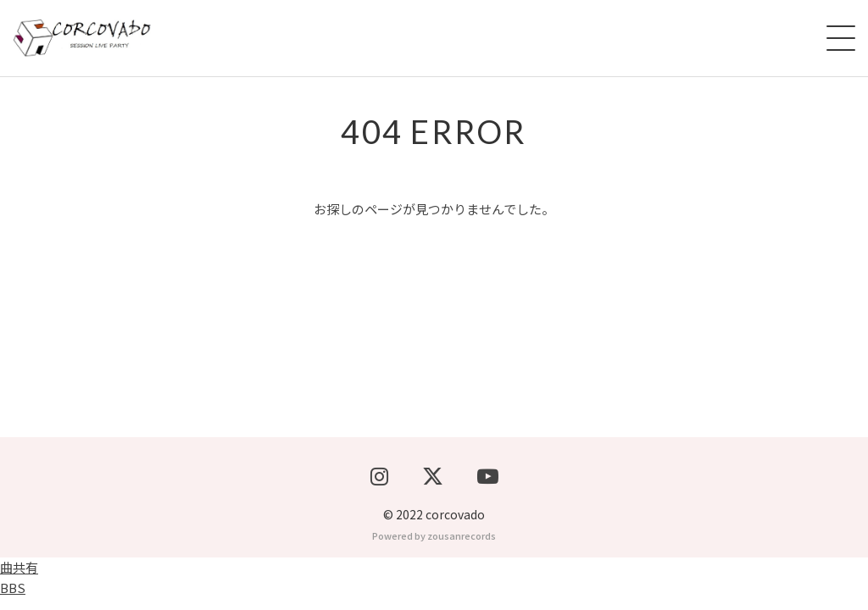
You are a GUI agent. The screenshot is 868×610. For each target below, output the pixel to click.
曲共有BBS (19, 589)
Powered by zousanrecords (434, 547)
